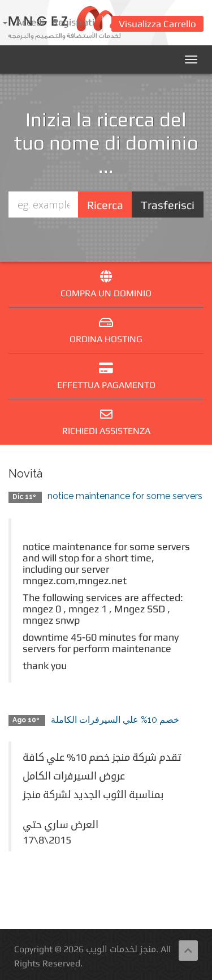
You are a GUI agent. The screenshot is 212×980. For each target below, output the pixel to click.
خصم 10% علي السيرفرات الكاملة (115, 720)
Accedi (30, 22)
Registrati (73, 22)
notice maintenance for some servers (125, 496)
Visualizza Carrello (157, 24)
